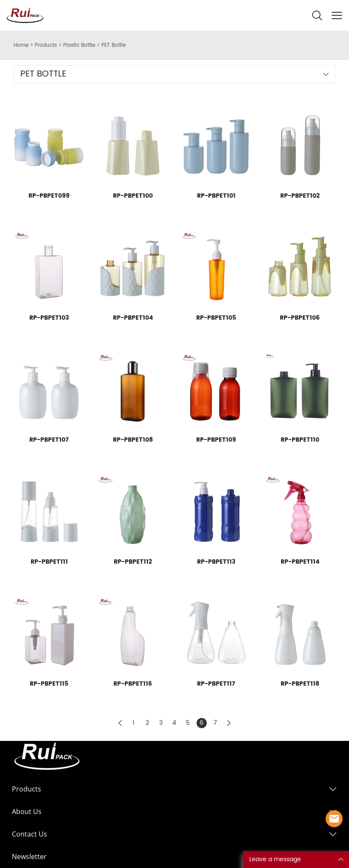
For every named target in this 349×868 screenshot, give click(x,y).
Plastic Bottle (79, 45)
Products (46, 45)
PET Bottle (114, 45)
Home (21, 45)
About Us (27, 811)
